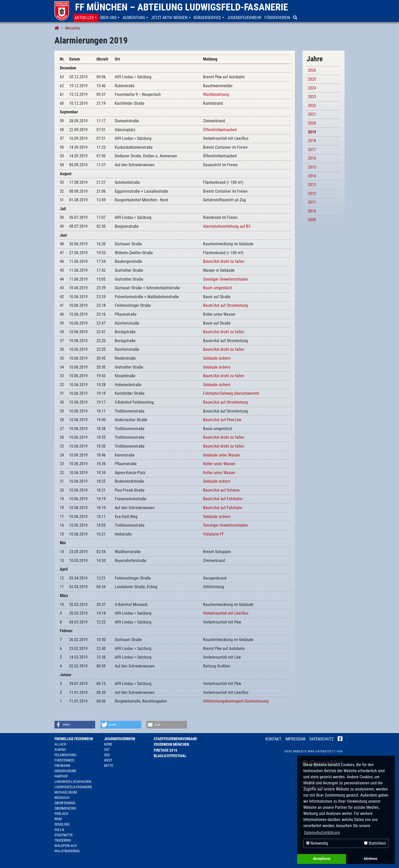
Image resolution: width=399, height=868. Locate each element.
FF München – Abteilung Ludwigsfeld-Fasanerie (182, 7)
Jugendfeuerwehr (120, 739)
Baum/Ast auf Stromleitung (225, 305)
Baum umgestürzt (218, 288)
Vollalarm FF (213, 534)
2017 (312, 150)
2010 (312, 211)
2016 (312, 158)
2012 (312, 194)
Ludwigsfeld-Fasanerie (73, 787)
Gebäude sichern (217, 358)
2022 (312, 106)
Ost (107, 750)
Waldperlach (66, 846)
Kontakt (273, 739)
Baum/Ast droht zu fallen (224, 261)
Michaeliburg (66, 792)
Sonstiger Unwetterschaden (226, 279)
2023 (312, 97)
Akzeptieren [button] (322, 859)
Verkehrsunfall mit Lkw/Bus (226, 613)
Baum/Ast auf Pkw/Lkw (222, 420)
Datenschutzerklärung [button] (322, 833)
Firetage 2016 (166, 750)
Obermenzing (65, 808)
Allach (60, 744)
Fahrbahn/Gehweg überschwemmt (231, 393)
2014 (312, 176)
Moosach (62, 798)
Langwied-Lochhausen (73, 782)
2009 (312, 220)
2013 (312, 185)
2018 (312, 141)
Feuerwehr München (171, 744)
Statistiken (375, 843)
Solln (59, 830)
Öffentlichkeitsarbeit (220, 130)
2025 (312, 79)
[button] (86, 18)
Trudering (63, 840)
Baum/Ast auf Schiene (221, 490)
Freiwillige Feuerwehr (74, 739)
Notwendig (317, 843)
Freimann (62, 766)
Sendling (62, 824)
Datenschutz (322, 739)
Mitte (109, 766)
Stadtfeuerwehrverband (175, 739)
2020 (312, 123)
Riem (58, 819)
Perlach (61, 814)
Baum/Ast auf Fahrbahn (223, 499)
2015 (312, 167)
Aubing (60, 750)
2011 (312, 202)
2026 (312, 70)
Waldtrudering (67, 851)
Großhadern (65, 771)
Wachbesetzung (216, 94)
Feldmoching (65, 755)
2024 (312, 88)
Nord (108, 744)
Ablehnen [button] (370, 859)
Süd (107, 755)
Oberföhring (65, 803)
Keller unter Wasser (219, 464)
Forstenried (64, 760)
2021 (312, 114)
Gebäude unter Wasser (222, 455)
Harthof (61, 776)
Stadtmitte (64, 835)
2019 (312, 132)
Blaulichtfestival (170, 756)
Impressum (295, 739)
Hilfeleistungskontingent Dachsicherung (236, 701)
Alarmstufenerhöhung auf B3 (227, 226)
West (108, 760)
